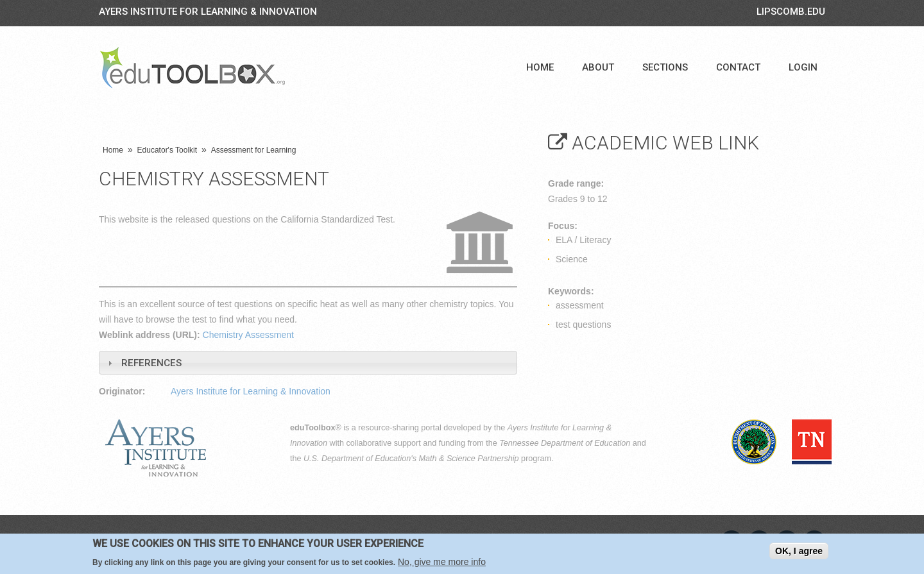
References (151, 363)
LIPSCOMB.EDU (791, 12)
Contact (738, 67)
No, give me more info (442, 562)
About (598, 67)
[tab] (308, 363)
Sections (665, 67)
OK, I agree (799, 551)
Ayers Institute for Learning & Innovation (208, 12)
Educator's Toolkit (167, 150)
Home (540, 67)
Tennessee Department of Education (565, 443)
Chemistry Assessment (248, 335)
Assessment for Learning (254, 150)
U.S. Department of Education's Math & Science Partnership (411, 459)
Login (803, 67)
